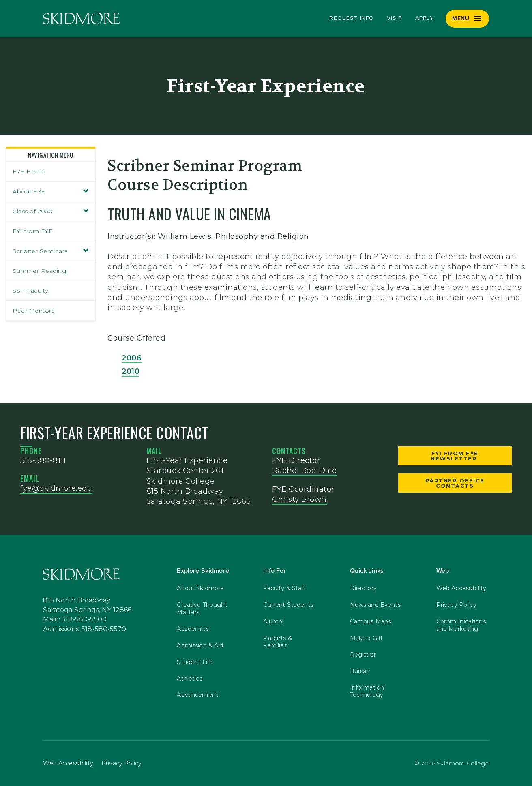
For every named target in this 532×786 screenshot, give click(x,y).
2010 (131, 371)
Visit (395, 18)
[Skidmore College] (81, 18)
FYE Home (29, 171)
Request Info (352, 18)
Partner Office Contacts (455, 483)
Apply (425, 18)
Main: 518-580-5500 (75, 619)
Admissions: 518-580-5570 (85, 629)
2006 (132, 358)
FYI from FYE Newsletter (455, 456)
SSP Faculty (30, 291)
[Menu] (467, 19)
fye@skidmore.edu (56, 488)
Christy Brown (299, 499)
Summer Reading (39, 271)
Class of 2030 (51, 211)
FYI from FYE (33, 231)
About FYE (51, 191)
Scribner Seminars (51, 251)
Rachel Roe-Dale (305, 471)
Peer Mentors (33, 311)
